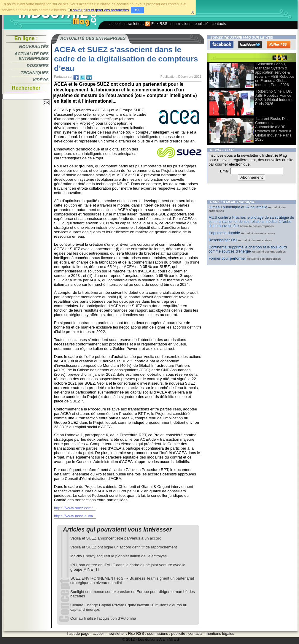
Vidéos (41, 80)
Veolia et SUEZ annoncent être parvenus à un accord (116, 538)
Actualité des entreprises (32, 56)
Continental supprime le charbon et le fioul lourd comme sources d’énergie (248, 249)
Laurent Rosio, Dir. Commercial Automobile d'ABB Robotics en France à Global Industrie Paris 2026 (273, 129)
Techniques (35, 73)
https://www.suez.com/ (73, 508)
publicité (202, 24)
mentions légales (220, 633)
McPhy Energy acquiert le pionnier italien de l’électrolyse (119, 556)
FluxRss (279, 45)
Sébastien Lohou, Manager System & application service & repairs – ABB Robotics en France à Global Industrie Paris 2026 (275, 74)
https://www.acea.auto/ (74, 516)
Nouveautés (34, 47)
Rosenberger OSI (223, 240)
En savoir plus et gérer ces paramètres (98, 10)
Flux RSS (156, 24)
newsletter (133, 24)
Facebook (222, 45)
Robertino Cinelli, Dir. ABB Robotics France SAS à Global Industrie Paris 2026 (274, 97)
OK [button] (137, 10)
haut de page (78, 633)
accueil (115, 24)
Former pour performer (228, 258)
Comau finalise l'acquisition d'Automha (103, 618)
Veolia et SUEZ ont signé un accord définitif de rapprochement (124, 547)
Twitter (250, 45)
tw (82, 77)
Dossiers (38, 66)
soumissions (181, 24)
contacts (219, 24)
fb (76, 77)
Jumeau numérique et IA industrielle (238, 207)
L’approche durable (225, 233)
